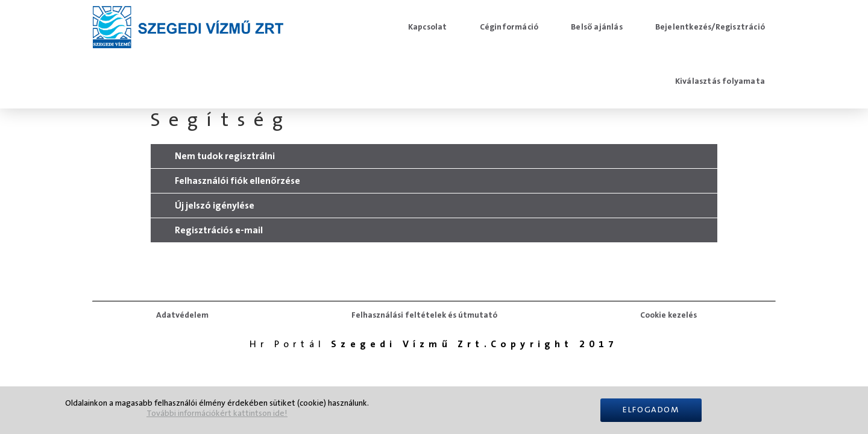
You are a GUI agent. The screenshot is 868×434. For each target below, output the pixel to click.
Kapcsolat (428, 27)
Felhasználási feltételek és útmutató (424, 315)
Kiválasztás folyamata (720, 81)
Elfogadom (651, 410)
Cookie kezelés (668, 315)
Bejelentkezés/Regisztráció (710, 27)
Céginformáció (509, 27)
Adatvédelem (182, 315)
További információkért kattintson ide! (217, 414)
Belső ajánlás (597, 27)
